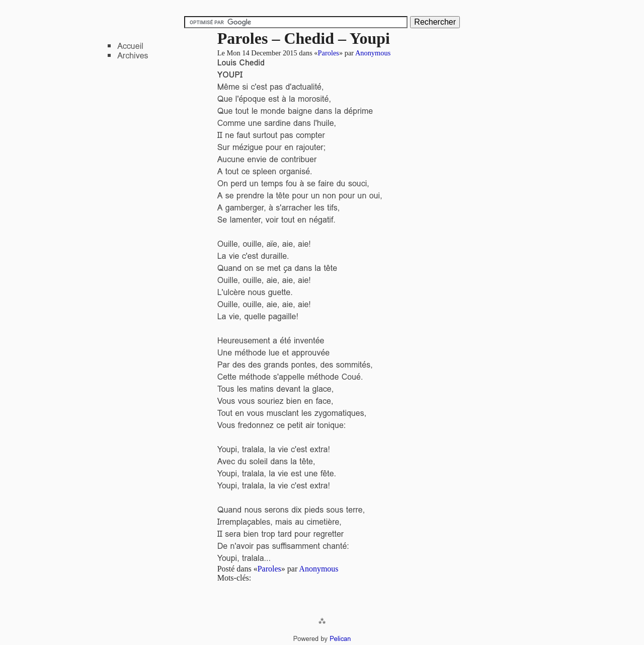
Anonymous (373, 53)
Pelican (340, 639)
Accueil (130, 46)
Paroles (329, 53)
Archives (133, 56)
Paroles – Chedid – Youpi (304, 38)
